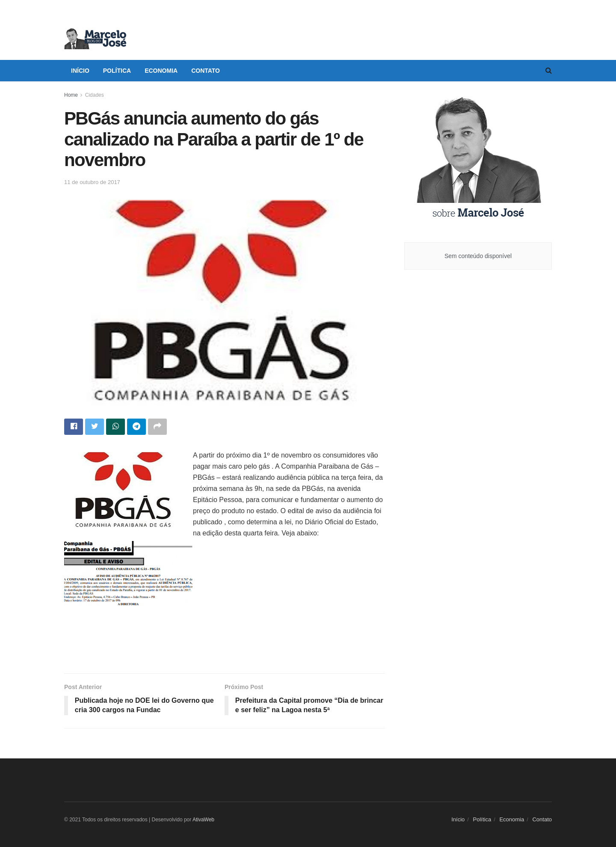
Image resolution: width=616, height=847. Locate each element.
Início (80, 71)
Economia (161, 71)
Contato (206, 71)
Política (117, 71)
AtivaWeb (203, 820)
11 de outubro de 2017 (92, 182)
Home (71, 95)
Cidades (95, 95)
